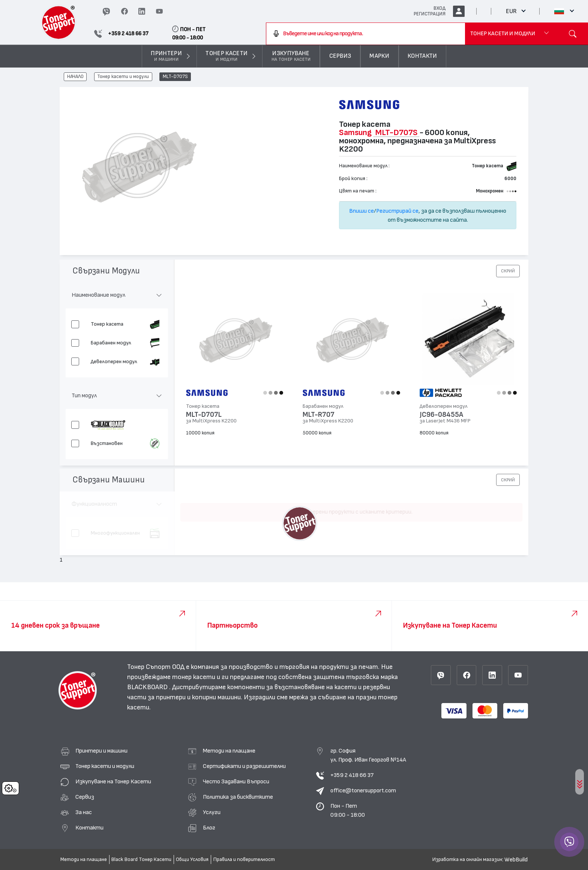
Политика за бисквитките (238, 797)
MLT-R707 (319, 415)
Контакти (89, 828)
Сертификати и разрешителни (244, 766)
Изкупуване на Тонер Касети (113, 781)
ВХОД (439, 8)
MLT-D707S (175, 77)
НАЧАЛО (75, 77)
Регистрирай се (397, 211)
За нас (84, 812)
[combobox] (366, 34)
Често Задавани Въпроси (236, 781)
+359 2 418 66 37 (352, 775)
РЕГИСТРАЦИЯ (430, 14)
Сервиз (85, 797)
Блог (209, 828)
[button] (508, 271)
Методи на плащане (229, 751)
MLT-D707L (204, 415)
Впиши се (361, 211)
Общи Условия (192, 859)
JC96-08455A (441, 415)
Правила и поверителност (244, 859)
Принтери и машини (101, 751)
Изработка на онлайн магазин (467, 859)
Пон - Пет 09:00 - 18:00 (348, 810)
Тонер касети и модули (123, 77)
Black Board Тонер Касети (141, 859)
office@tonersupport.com (363, 790)
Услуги (212, 812)
